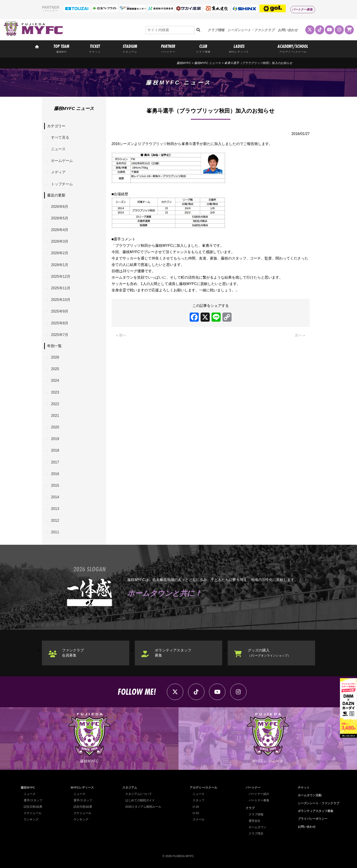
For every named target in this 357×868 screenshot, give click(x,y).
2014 (55, 497)
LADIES (239, 48)
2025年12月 (61, 276)
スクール (199, 819)
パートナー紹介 (259, 794)
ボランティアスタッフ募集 (173, 653)
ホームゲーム (62, 161)
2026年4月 (60, 230)
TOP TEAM (61, 48)
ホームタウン (258, 827)
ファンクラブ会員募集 (73, 653)
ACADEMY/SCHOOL (293, 48)
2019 (55, 439)
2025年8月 (60, 323)
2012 (55, 521)
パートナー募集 (302, 9)
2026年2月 (60, 253)
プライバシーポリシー (313, 819)
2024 (55, 381)
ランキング (31, 819)
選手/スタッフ (33, 800)
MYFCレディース (82, 788)
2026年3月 (60, 241)
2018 (55, 450)
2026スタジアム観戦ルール (143, 807)
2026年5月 (60, 218)
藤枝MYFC (184, 63)
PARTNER (168, 48)
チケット (304, 788)
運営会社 (255, 821)
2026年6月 (60, 207)
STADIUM (130, 48)
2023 (55, 392)
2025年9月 (60, 311)
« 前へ (121, 335)
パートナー (253, 788)
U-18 (196, 807)
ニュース (58, 149)
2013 (55, 509)
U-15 (196, 813)
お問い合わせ (288, 30)
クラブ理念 (256, 834)
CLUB (203, 48)
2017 (55, 462)
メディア (58, 172)
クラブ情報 (216, 30)
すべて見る (60, 137)
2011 (55, 532)
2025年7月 (60, 335)
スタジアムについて (139, 794)
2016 (55, 474)
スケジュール (33, 813)
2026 (55, 357)
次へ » (300, 335)
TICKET (95, 48)
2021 (55, 416)
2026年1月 (60, 265)
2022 (55, 404)
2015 (55, 485)
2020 (55, 427)
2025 (55, 369)
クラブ (250, 808)
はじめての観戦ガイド (140, 800)
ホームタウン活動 (310, 795)
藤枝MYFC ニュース (208, 63)
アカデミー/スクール (203, 788)
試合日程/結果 (33, 807)
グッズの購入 (269, 653)
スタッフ (199, 800)
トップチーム (62, 184)
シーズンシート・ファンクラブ (251, 30)
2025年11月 (61, 288)
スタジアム (130, 788)
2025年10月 (61, 300)
